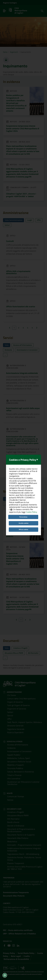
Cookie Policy (32, 497)
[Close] (37, 444)
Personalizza (23, 501)
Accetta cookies (24, 508)
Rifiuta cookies (23, 514)
